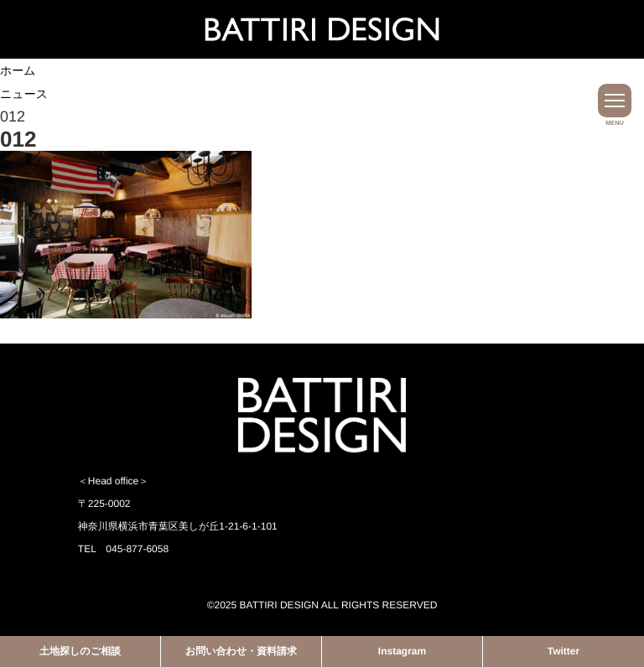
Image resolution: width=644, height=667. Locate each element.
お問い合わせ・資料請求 (241, 651)
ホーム (18, 70)
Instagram (402, 651)
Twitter (563, 651)
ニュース (24, 94)
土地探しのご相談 (80, 651)
